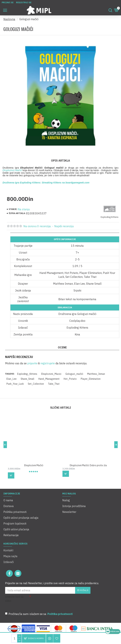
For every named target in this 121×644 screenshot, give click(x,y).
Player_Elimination (91, 379)
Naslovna (9, 19)
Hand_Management (49, 379)
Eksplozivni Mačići (12, 170)
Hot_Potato (70, 379)
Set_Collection (36, 384)
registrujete (48, 363)
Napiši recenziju (64, 226)
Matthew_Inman (96, 374)
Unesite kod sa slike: (14, 599)
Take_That (54, 384)
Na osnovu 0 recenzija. (37, 226)
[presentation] (55, 601)
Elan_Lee (12, 379)
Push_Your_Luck (15, 384)
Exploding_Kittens (27, 374)
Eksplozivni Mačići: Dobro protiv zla (88, 465)
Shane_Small (27, 379)
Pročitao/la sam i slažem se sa (39, 614)
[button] (5, 445)
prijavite (32, 363)
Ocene (62, 347)
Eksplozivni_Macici (51, 374)
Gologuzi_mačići (74, 374)
